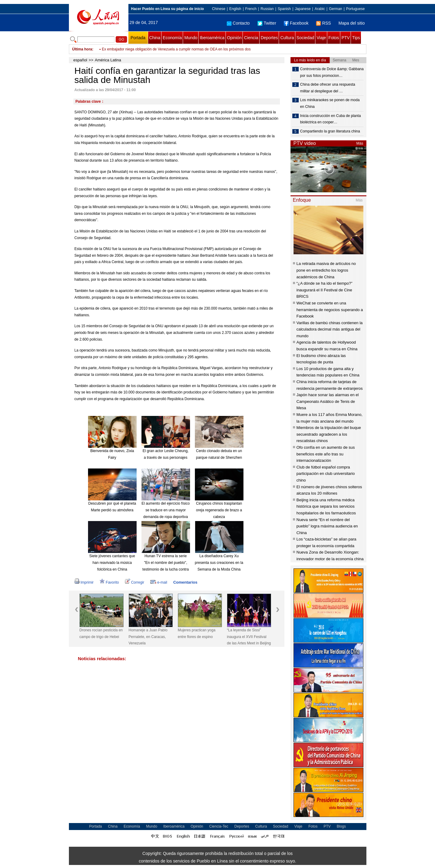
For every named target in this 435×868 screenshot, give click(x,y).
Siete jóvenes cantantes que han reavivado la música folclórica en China (112, 563)
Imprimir (84, 582)
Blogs (341, 826)
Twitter (267, 23)
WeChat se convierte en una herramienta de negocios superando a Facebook (330, 310)
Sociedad (305, 38)
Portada (138, 38)
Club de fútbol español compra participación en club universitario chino (326, 474)
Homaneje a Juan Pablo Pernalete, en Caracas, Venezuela (148, 637)
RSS (323, 23)
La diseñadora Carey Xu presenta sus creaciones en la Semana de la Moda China (219, 563)
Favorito (109, 582)
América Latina (108, 60)
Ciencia (251, 38)
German (336, 9)
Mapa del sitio (352, 23)
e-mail (159, 582)
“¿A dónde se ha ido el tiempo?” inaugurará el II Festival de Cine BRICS (325, 290)
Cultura (287, 38)
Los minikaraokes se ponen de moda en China (330, 103)
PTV (346, 38)
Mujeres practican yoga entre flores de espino (197, 633)
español (80, 60)
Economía (172, 38)
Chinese (219, 9)
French (251, 9)
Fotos (334, 38)
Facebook (296, 23)
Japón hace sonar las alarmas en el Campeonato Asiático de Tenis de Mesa (328, 401)
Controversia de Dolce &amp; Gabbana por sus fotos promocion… (332, 72)
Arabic (320, 9)
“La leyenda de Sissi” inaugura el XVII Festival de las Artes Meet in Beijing (249, 637)
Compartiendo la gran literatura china (330, 131)
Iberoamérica (212, 38)
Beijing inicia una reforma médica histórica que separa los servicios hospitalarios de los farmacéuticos (326, 506)
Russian (267, 9)
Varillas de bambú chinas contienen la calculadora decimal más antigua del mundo (330, 329)
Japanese (303, 9)
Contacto (238, 23)
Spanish (284, 9)
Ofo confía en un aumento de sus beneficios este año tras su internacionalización (326, 454)
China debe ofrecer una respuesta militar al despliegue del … (328, 88)
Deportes (269, 38)
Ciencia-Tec (219, 826)
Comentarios (185, 582)
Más (360, 143)
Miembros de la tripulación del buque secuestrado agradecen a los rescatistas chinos (329, 434)
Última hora (82, 49)
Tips (356, 38)
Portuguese (355, 9)
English (235, 9)
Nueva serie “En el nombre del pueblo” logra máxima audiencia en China (327, 526)
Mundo (191, 38)
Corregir (135, 582)
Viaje (321, 38)
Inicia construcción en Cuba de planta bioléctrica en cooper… (331, 119)
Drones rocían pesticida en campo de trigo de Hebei (101, 633)
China (155, 38)
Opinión (234, 38)
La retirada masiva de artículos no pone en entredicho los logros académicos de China (326, 270)
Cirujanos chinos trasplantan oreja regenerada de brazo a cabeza (219, 510)
